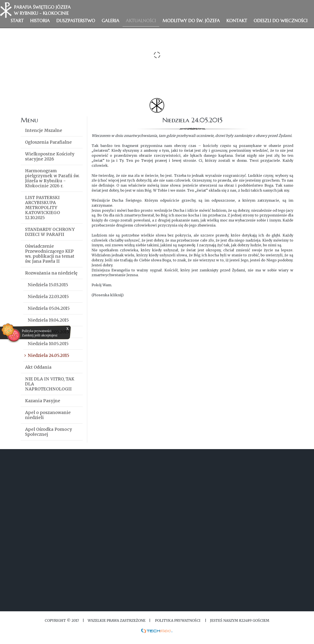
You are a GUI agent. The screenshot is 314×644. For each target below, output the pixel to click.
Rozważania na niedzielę (51, 273)
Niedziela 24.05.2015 (49, 355)
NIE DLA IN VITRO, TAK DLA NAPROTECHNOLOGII (50, 384)
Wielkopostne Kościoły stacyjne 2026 (50, 156)
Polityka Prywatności (178, 620)
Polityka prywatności (37, 331)
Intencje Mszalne (44, 130)
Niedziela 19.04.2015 (48, 320)
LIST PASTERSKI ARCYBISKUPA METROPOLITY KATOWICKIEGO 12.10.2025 (43, 208)
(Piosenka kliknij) (108, 295)
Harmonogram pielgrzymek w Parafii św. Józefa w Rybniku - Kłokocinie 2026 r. (52, 178)
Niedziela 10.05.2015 (48, 344)
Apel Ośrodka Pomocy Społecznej (49, 432)
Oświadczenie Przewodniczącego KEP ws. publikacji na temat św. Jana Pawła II (50, 254)
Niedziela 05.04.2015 (49, 308)
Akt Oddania (38, 367)
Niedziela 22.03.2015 (48, 296)
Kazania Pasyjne (43, 401)
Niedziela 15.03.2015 (48, 285)
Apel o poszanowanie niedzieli (48, 415)
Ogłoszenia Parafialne (48, 142)
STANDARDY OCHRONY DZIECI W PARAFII (50, 232)
